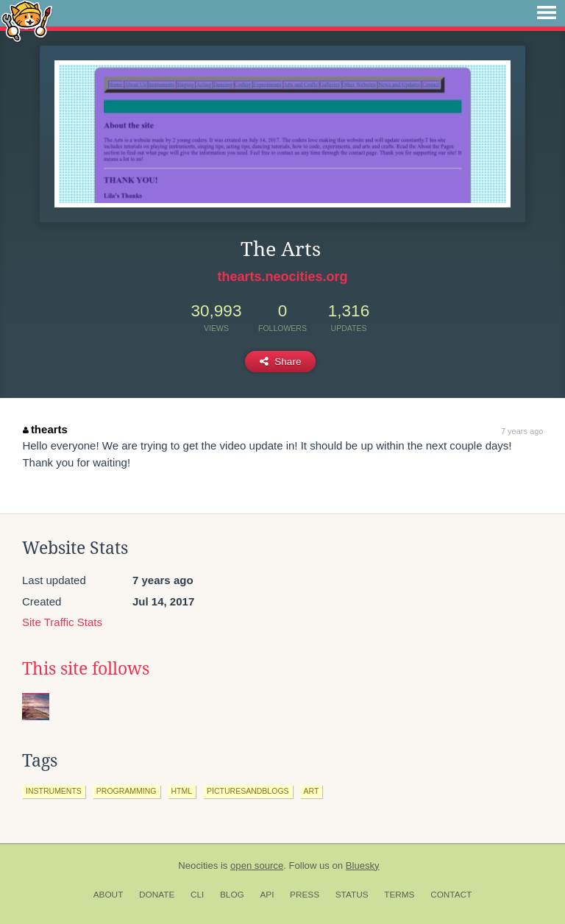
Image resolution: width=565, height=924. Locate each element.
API (267, 895)
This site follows (86, 669)
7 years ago (522, 431)
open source (257, 866)
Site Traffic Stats (62, 622)
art (312, 791)
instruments (54, 791)
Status (352, 895)
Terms (399, 895)
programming (127, 791)
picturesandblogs (248, 791)
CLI (197, 895)
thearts (45, 429)
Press (305, 895)
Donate (157, 895)
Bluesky (363, 866)
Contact (451, 895)
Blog (232, 895)
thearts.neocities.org (282, 277)
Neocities (198, 866)
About (109, 895)
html (182, 791)
